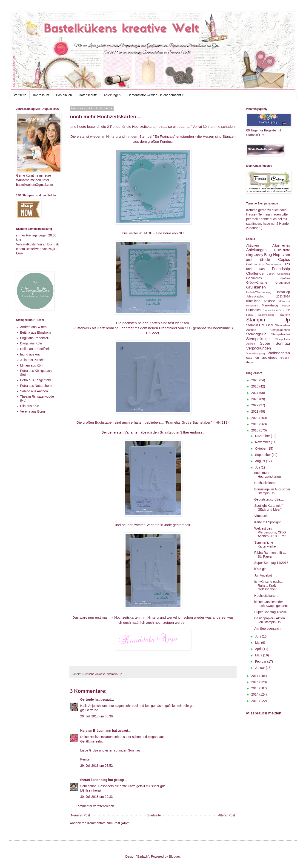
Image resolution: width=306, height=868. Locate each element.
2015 (255, 688)
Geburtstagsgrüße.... (269, 499)
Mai (258, 643)
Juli (258, 467)
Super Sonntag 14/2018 (271, 563)
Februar (261, 661)
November (263, 442)
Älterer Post (227, 815)
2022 (255, 405)
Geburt (271, 274)
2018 (255, 430)
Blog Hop (272, 255)
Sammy (285, 315)
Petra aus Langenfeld (36, 380)
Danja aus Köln (31, 343)
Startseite (19, 95)
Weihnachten (279, 353)
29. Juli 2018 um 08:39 (97, 716)
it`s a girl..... (263, 569)
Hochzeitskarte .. (266, 596)
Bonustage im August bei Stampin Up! (272, 491)
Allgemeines (281, 245)
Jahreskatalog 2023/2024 (268, 297)
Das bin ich (64, 95)
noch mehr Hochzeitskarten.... (269, 475)
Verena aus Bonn (33, 411)
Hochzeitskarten (266, 483)
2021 (255, 411)
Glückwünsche (257, 283)
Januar (260, 668)
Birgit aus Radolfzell (34, 338)
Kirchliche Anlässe (94, 674)
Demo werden (274, 264)
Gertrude (87, 699)
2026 (255, 380)
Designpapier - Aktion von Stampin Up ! (270, 620)
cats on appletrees (262, 358)
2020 (255, 418)
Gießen (285, 278)
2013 (255, 701)
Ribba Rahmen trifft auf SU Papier (271, 555)
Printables (253, 310)
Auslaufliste (282, 250)
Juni (258, 636)
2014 (255, 694)
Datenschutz (88, 95)
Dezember (263, 436)
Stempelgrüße (256, 334)
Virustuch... (262, 516)
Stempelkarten (281, 334)
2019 (255, 424)
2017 (255, 676)
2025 (255, 386)
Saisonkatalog (266, 315)
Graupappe (283, 283)
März (259, 655)
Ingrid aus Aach (31, 354)
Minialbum (252, 306)
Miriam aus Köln (32, 365)
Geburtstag (284, 274)
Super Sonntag (275, 343)
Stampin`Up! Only (260, 325)
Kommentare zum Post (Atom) (109, 823)
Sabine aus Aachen (34, 391)
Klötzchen (284, 301)
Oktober (261, 449)
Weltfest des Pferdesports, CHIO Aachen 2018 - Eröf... (271, 532)
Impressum (41, 95)
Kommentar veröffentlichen (95, 806)
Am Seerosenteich (267, 629)
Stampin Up (114, 674)
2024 (255, 393)
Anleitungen (112, 95)
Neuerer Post (80, 815)
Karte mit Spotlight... (269, 522)
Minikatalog (270, 305)
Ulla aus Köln (30, 406)
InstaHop (283, 292)
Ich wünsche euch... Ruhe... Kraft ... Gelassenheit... (269, 585)
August (260, 461)
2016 (255, 682)
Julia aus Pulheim (33, 360)
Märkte (286, 306)
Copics (284, 260)
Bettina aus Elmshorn (36, 332)
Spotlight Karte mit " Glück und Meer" (268, 508)
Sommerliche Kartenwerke (265, 544)
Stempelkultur (258, 339)
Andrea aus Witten (33, 327)
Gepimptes (254, 278)
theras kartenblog (94, 780)
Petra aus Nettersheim (36, 386)
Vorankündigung (256, 353)
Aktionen (252, 245)
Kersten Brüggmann (96, 731)
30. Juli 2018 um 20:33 (97, 797)
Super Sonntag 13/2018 (271, 612)
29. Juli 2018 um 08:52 (97, 766)
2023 (255, 399)
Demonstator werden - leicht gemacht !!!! (156, 95)
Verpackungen (259, 348)
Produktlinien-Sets (273, 310)
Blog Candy (255, 255)
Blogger (174, 856)
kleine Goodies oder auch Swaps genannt (271, 604)
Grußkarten (256, 287)
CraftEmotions (255, 264)
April (259, 649)
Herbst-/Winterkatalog (259, 292)
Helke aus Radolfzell (35, 349)
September (263, 455)
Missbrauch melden (264, 713)
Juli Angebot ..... (266, 575)
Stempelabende (280, 330)
